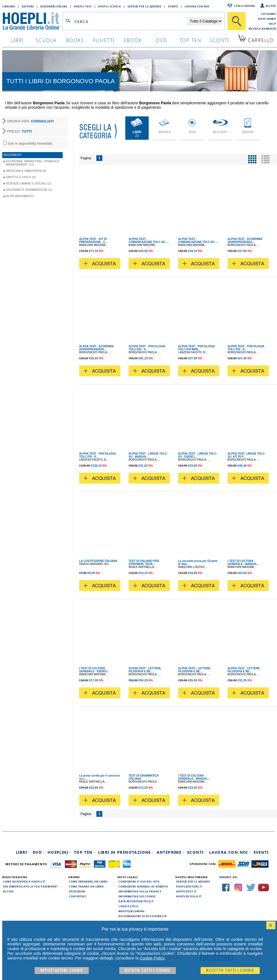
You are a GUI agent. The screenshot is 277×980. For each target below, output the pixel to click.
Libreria (9, 6)
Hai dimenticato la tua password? (31, 886)
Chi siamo (268, 14)
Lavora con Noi (197, 6)
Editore (28, 6)
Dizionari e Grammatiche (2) (29, 190)
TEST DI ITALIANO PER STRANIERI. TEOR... (144, 562)
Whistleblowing (131, 911)
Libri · (23, 852)
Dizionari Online (54, 6)
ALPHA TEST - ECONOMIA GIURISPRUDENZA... (245, 240)
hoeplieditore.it (189, 886)
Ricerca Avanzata (262, 29)
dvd (162, 40)
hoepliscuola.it (189, 896)
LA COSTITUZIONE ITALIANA (98, 561)
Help (272, 24)
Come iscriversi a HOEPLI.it (24, 881)
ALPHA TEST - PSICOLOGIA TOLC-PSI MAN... (196, 348)
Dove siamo (267, 19)
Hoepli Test (83, 6)
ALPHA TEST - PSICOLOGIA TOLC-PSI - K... (147, 348)
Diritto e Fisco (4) (21, 177)
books (75, 40)
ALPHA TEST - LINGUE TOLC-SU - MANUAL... (148, 455)
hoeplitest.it (186, 891)
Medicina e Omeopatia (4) (26, 171)
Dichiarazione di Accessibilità (143, 916)
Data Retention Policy (136, 901)
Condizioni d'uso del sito (139, 881)
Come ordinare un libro (88, 881)
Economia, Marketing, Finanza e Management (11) (33, 163)
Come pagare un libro (86, 886)
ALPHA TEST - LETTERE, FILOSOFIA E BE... (145, 670)
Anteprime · (171, 852)
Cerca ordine (245, 6)
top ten (190, 40)
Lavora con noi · (230, 852)
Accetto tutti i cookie (230, 971)
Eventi (173, 6)
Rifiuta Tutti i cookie (148, 971)
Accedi (271, 6)
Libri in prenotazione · (126, 852)
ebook (133, 40)
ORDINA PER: (30, 121)
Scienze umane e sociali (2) (29, 183)
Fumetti (104, 40)
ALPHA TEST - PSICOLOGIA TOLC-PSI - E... (246, 348)
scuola (46, 40)
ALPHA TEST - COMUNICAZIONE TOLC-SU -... (149, 240)
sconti (219, 40)
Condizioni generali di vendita (143, 886)
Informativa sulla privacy (140, 891)
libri (17, 40)
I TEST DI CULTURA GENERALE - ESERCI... (94, 670)
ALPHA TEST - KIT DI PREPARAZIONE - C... (93, 240)
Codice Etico (128, 906)
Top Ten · (85, 852)
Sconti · (197, 852)
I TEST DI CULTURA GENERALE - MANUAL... (243, 562)
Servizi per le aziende (145, 6)
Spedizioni (77, 891)
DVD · (39, 852)
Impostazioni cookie (62, 971)
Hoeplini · (59, 852)
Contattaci (78, 896)
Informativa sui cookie (137, 896)
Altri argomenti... (21, 196)
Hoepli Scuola (110, 6)
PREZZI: (19, 131)
